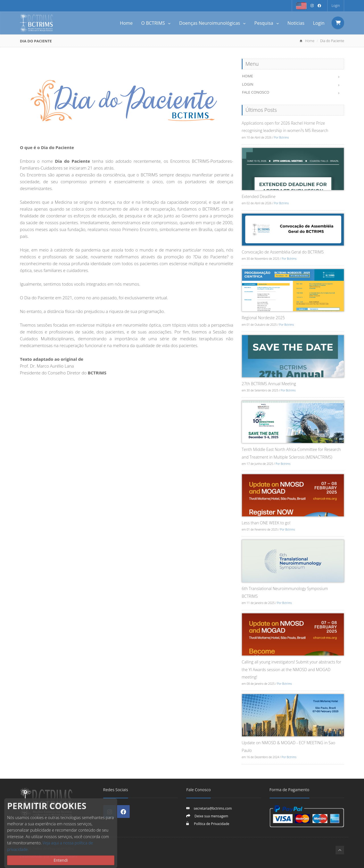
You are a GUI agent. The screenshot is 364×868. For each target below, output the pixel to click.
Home (126, 23)
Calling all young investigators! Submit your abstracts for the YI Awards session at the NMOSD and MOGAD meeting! (291, 669)
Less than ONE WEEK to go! (266, 523)
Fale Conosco (256, 92)
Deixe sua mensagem (211, 816)
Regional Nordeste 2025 (263, 318)
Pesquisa (267, 23)
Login (336, 6)
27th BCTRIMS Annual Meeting (269, 384)
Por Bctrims (281, 137)
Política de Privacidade (211, 824)
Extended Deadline (259, 196)
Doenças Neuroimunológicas (212, 23)
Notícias (296, 23)
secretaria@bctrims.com (213, 808)
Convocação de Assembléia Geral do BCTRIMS (283, 252)
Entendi (61, 860)
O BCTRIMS (156, 23)
